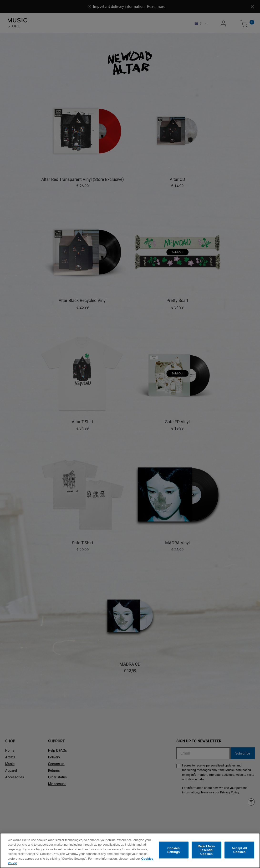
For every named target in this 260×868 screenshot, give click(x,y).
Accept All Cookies (239, 851)
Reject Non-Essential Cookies (206, 851)
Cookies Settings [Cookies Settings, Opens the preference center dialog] (173, 851)
